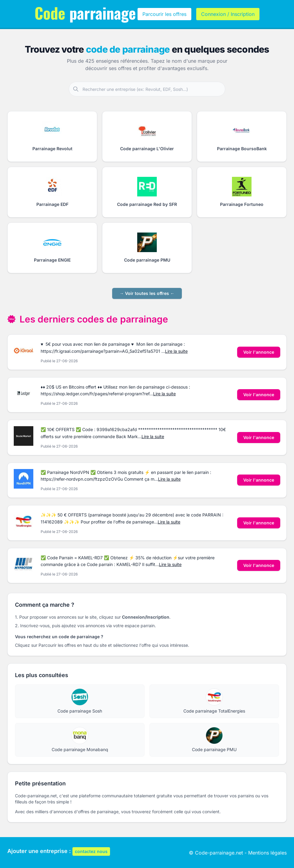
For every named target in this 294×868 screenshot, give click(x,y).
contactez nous (91, 851)
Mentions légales (267, 853)
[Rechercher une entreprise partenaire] (154, 89)
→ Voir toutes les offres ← (147, 293)
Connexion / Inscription (228, 14)
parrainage (85, 13)
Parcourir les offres (164, 14)
